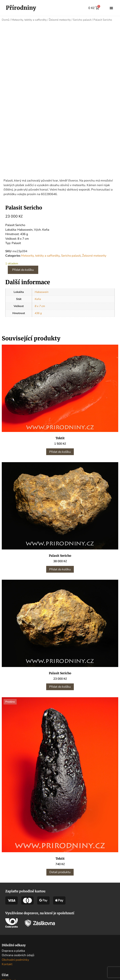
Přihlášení (8, 951)
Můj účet (8, 956)
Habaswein (42, 262)
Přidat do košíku (23, 240)
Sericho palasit (82, 20)
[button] (111, 8)
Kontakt (7, 935)
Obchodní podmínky (15, 930)
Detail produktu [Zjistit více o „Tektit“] (60, 843)
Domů (6, 20)
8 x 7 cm (40, 277)
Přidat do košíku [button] (60, 422)
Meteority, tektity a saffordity (29, 20)
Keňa (38, 270)
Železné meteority (60, 20)
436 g (38, 284)
